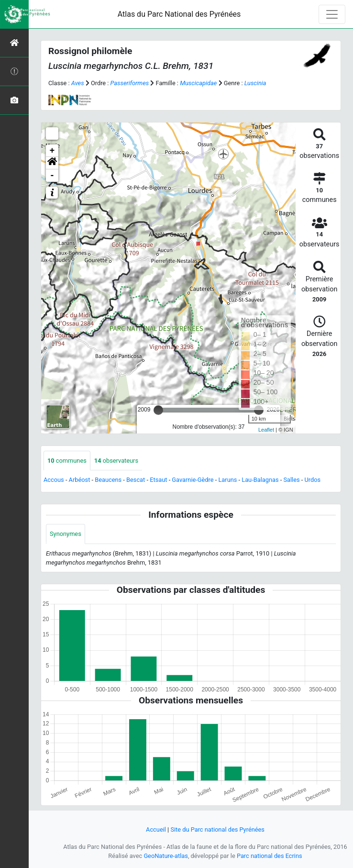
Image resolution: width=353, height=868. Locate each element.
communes (67, 461)
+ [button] (52, 151)
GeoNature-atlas (166, 856)
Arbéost (80, 480)
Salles (291, 480)
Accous (54, 480)
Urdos (313, 480)
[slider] (158, 410)
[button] (52, 163)
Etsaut (158, 480)
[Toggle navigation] (332, 14)
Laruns (227, 480)
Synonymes (66, 534)
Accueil (156, 829)
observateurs (116, 461)
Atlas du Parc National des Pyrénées (179, 14)
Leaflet (266, 430)
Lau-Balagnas (260, 480)
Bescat (136, 480)
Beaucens (108, 480)
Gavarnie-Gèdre (193, 480)
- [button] (52, 176)
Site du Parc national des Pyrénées (217, 829)
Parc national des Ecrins (270, 856)
